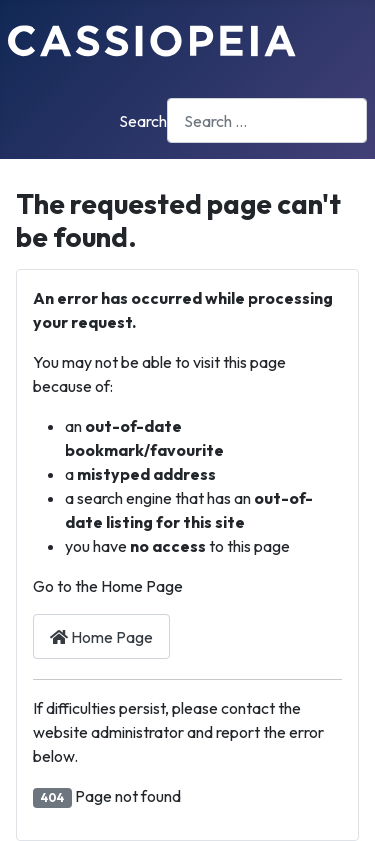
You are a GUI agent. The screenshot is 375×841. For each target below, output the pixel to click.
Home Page (101, 637)
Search (143, 121)
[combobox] (267, 120)
